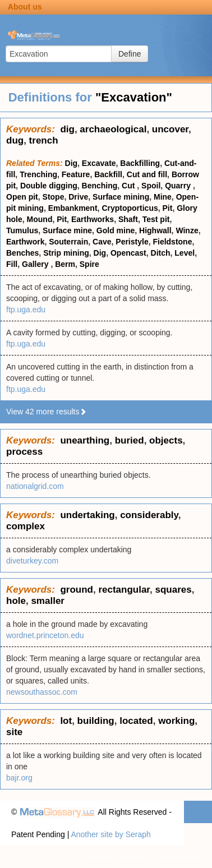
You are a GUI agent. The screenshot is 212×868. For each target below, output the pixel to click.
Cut (129, 186)
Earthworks (93, 219)
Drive (78, 197)
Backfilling (140, 163)
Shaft (128, 219)
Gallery (36, 264)
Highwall (155, 230)
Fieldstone (172, 242)
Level (185, 253)
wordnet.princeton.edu (45, 635)
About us (25, 7)
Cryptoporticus (130, 208)
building (96, 721)
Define (130, 54)
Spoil (151, 186)
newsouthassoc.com (42, 692)
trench (44, 140)
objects (166, 440)
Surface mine (67, 230)
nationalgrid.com (35, 486)
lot (66, 721)
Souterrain (68, 242)
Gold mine (116, 230)
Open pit (22, 197)
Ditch (161, 253)
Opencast (128, 253)
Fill (12, 264)
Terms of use (178, 857)
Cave (102, 242)
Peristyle (132, 242)
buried (130, 440)
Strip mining (66, 253)
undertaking (87, 515)
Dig (72, 163)
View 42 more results (47, 412)
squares (173, 590)
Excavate (99, 163)
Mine (163, 197)
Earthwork (25, 242)
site (14, 732)
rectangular (124, 590)
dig (67, 129)
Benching (100, 186)
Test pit (156, 219)
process (24, 452)
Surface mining (121, 197)
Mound (40, 219)
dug (15, 140)
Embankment (73, 208)
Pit (168, 208)
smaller (48, 601)
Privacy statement (118, 857)
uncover (170, 129)
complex (26, 526)
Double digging (49, 186)
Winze (187, 230)
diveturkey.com (32, 561)
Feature (76, 174)
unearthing (85, 440)
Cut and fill (147, 174)
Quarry (179, 186)
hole (16, 601)
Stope (54, 197)
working (176, 721)
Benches (22, 253)
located (136, 721)
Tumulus (22, 230)
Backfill (108, 174)
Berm (65, 264)
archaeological (113, 129)
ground (77, 590)
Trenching (38, 174)
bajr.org (19, 778)
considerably (149, 515)
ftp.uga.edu (26, 310)
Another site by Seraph (110, 834)
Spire (89, 264)
